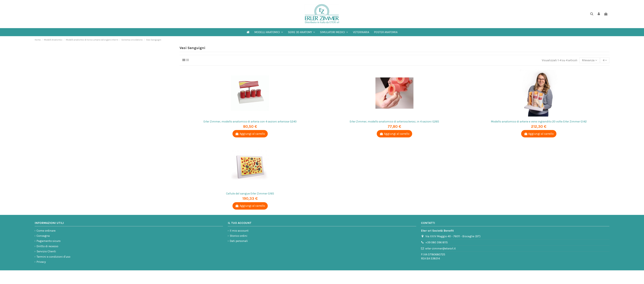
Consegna (43, 236)
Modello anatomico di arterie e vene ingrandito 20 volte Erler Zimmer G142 (539, 122)
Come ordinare (46, 231)
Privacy (41, 262)
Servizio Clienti (46, 251)
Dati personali (239, 241)
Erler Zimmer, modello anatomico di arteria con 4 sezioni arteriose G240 (250, 122)
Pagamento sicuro (49, 241)
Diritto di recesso (47, 246)
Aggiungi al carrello (250, 134)
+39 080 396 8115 (437, 242)
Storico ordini (239, 236)
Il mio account (239, 231)
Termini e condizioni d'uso (53, 257)
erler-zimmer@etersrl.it (441, 248)
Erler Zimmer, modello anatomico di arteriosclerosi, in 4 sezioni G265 (394, 122)
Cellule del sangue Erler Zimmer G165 (250, 194)
